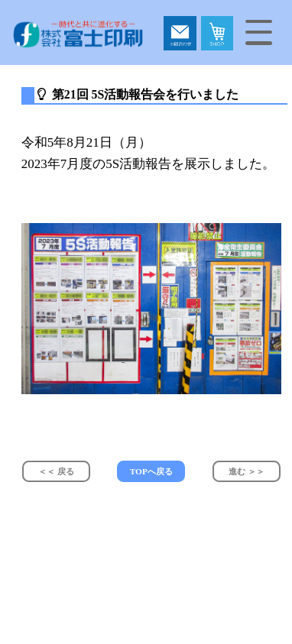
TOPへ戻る (151, 471)
